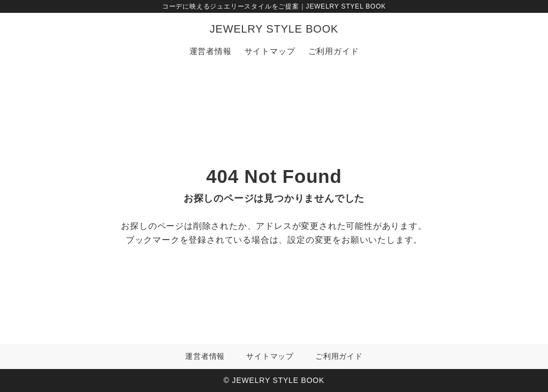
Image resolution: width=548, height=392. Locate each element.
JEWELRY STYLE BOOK (274, 29)
